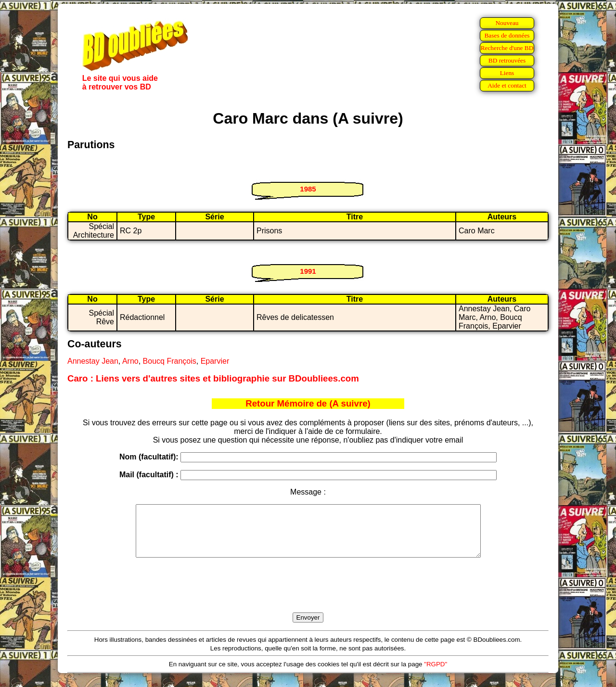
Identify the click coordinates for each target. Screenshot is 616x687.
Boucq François (170, 361)
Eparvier (215, 361)
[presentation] (308, 596)
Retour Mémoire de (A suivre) (308, 403)
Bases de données (507, 35)
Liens (507, 73)
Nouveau (507, 23)
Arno (130, 361)
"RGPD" (436, 674)
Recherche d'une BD (507, 48)
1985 (308, 189)
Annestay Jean (93, 361)
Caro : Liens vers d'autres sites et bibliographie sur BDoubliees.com (213, 378)
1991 (308, 271)
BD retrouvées (507, 60)
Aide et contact (507, 85)
